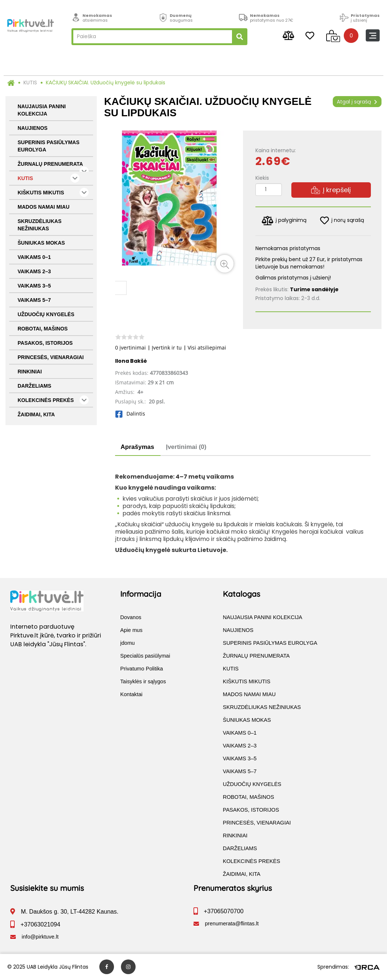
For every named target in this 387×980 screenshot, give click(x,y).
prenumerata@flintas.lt (232, 924)
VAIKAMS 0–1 (34, 257)
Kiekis (262, 178)
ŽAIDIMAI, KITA (36, 414)
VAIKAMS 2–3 (34, 271)
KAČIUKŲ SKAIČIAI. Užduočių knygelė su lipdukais (106, 83)
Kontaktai (131, 695)
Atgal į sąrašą (357, 102)
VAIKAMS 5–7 (34, 300)
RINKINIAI (30, 372)
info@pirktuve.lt (40, 937)
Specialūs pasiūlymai (145, 656)
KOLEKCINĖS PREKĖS (53, 400)
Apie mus (131, 630)
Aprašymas (137, 447)
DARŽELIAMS (34, 386)
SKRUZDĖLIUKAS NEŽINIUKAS (40, 225)
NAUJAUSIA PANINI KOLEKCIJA (42, 110)
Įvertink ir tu (167, 348)
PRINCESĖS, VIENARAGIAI (51, 357)
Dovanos (131, 618)
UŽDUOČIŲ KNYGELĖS (46, 314)
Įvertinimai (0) (186, 447)
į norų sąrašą (342, 220)
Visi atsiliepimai (207, 348)
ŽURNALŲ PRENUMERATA (53, 166)
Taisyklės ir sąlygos (143, 682)
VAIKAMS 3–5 (34, 286)
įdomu (128, 643)
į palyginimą (284, 221)
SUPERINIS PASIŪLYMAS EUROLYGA (49, 146)
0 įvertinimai (130, 348)
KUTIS (30, 83)
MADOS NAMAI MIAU (44, 207)
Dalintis (130, 414)
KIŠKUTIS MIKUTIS (53, 192)
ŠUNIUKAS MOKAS (41, 243)
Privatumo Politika (142, 669)
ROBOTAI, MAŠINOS (43, 329)
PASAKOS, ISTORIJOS (45, 343)
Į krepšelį (331, 190)
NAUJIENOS (33, 128)
